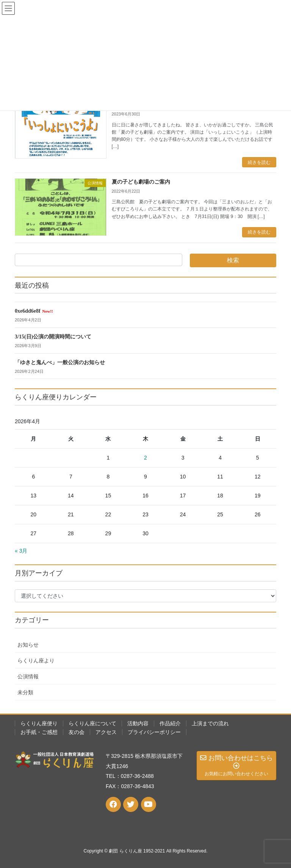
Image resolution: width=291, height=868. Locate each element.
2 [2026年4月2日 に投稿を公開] (145, 458)
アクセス (106, 732)
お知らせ (28, 645)
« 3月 (21, 551)
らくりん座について (92, 723)
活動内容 (138, 723)
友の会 (77, 732)
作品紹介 (170, 723)
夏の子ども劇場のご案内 (141, 182)
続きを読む (259, 162)
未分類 (25, 692)
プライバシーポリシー (154, 732)
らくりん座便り (39, 723)
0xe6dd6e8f (34, 311)
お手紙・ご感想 (39, 732)
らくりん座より (36, 661)
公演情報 (28, 676)
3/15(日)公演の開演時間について (53, 337)
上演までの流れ (210, 723)
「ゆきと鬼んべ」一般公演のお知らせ (60, 362)
